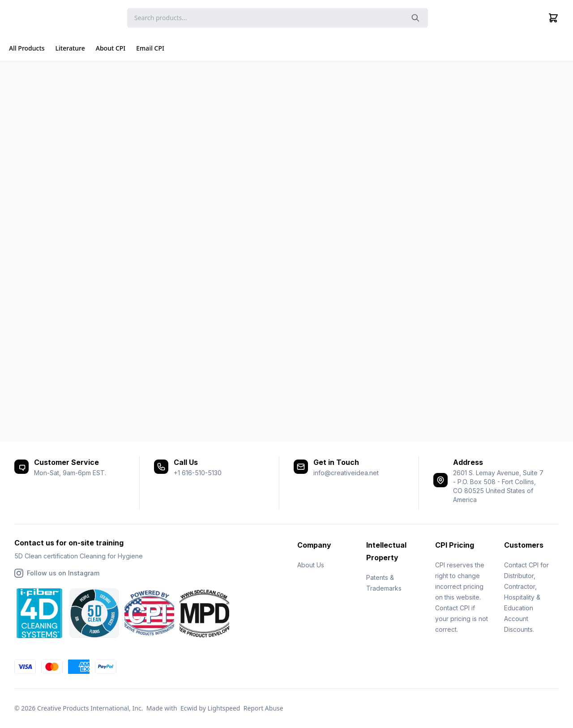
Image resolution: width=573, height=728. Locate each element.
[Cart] (553, 18)
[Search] (278, 18)
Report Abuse (263, 708)
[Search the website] (415, 18)
